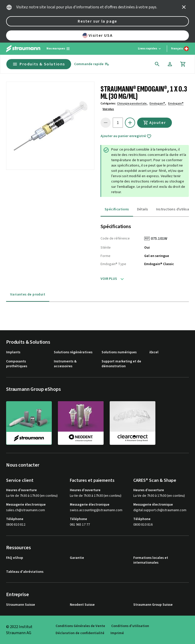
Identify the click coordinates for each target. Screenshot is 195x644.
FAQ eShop (15, 558)
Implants (13, 352)
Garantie (77, 558)
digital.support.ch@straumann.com (160, 510)
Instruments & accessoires (65, 364)
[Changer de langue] (180, 49)
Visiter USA (98, 35)
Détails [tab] (143, 209)
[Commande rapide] (92, 64)
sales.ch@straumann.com (26, 510)
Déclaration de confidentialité (80, 633)
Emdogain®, (158, 104)
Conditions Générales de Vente (80, 626)
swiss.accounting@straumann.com (96, 510)
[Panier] (183, 64)
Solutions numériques (119, 352)
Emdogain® (176, 104)
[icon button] (184, 7)
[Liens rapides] (150, 49)
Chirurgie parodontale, (132, 104)
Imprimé (117, 633)
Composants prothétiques (17, 364)
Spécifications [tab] (117, 209)
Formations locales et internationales (151, 560)
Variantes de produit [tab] (28, 295)
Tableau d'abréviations (25, 572)
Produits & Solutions (39, 64)
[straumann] (29, 423)
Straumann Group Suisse (153, 605)
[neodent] (81, 423)
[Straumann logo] (23, 49)
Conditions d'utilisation (130, 626)
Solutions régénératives (73, 352)
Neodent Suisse (82, 605)
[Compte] (170, 64)
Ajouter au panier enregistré (126, 136)
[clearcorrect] (133, 423)
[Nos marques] (58, 49)
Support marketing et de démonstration (121, 364)
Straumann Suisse (21, 605)
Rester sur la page (97, 21)
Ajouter (155, 123)
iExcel (154, 352)
